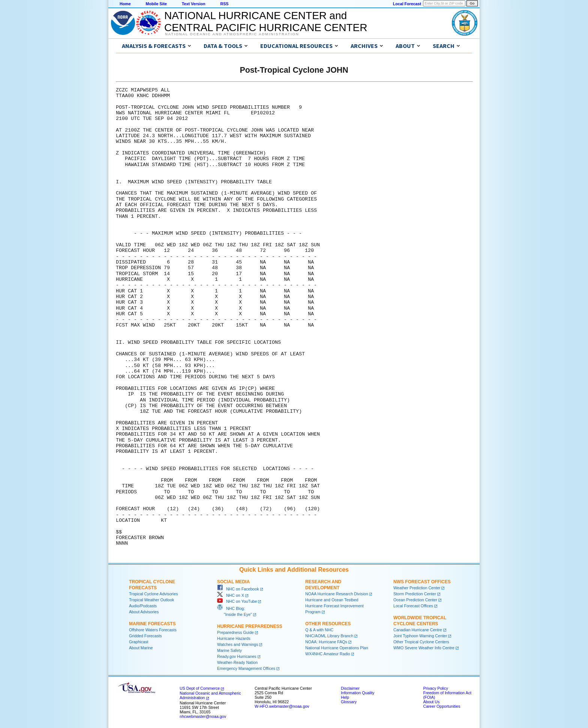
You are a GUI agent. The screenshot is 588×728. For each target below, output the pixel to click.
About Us (431, 702)
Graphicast (139, 642)
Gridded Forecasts (145, 636)
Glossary (349, 702)
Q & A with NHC (319, 630)
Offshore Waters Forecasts (153, 630)
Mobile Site (156, 4)
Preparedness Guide (235, 632)
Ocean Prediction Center (415, 600)
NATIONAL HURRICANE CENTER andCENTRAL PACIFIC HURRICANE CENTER (266, 22)
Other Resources (328, 624)
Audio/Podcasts (143, 606)
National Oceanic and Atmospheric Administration (232, 34)
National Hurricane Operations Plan (337, 648)
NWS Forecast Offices (422, 582)
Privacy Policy (435, 688)
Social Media (233, 582)
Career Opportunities (442, 706)
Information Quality (358, 693)
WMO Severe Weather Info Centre (424, 648)
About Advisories (144, 612)
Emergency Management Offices (246, 668)
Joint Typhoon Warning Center (420, 636)
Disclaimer (350, 688)
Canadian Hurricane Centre (418, 630)
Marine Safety (229, 650)
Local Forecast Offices (413, 606)
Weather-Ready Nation (237, 662)
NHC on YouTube (237, 601)
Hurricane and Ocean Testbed (332, 600)
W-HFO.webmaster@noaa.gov (282, 706)
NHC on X (231, 595)
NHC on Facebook (238, 589)
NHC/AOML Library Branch (329, 636)
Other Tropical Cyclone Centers (421, 642)
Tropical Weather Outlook (151, 600)
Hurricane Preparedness (250, 626)
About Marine (141, 648)
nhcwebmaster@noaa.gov (203, 716)
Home (125, 4)
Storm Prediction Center (415, 594)
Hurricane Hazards (234, 638)
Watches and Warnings (238, 644)
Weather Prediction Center (417, 588)
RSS (224, 4)
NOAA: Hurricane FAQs (326, 642)
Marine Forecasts (152, 624)
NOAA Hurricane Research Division (337, 594)
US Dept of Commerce (200, 688)
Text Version (194, 4)
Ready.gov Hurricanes (237, 656)
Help (345, 697)
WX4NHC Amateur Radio (328, 654)
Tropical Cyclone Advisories (154, 594)
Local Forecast (407, 4)
